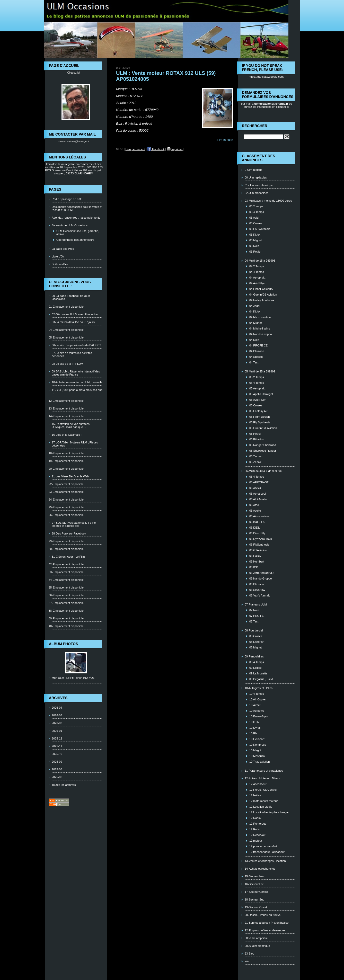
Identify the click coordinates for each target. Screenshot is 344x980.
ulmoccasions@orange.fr (74, 141)
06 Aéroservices (259, 516)
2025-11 (57, 746)
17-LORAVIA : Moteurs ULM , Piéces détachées (75, 444)
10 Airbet (255, 705)
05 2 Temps (257, 377)
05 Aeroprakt (257, 388)
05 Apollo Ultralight (261, 394)
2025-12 (57, 738)
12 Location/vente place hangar (269, 812)
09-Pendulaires (254, 656)
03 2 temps (256, 206)
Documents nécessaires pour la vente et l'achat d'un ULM (77, 208)
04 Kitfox (255, 311)
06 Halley (255, 556)
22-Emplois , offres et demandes (265, 930)
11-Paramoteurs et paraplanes (264, 771)
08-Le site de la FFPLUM (67, 364)
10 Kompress (258, 745)
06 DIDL (254, 528)
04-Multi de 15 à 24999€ (260, 261)
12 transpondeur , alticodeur (267, 852)
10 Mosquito (257, 756)
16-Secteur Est (254, 884)
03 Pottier (255, 252)
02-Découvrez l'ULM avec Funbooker (75, 314)
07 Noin (254, 610)
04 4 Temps (257, 272)
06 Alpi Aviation (259, 499)
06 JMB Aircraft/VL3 (262, 573)
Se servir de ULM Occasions (70, 225)
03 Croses (256, 223)
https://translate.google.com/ (267, 77)
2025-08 (57, 769)
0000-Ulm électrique (257, 946)
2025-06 (57, 777)
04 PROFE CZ (258, 345)
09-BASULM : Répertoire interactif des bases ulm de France (76, 373)
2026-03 (57, 715)
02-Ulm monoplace (257, 193)
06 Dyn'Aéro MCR (261, 539)
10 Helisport (257, 739)
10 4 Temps (257, 694)
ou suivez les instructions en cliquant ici (268, 105)
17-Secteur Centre (256, 892)
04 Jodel (255, 306)
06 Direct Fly (257, 533)
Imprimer (175, 149)
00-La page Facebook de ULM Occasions (71, 297)
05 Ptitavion (257, 439)
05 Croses (256, 405)
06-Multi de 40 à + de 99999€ (263, 471)
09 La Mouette (258, 673)
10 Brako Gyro (258, 716)
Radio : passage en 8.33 (67, 199)
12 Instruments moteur (263, 801)
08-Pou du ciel (254, 630)
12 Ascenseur (258, 784)
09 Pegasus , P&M (261, 679)
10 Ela (253, 733)
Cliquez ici (74, 73)
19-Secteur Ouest (256, 907)
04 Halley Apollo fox (262, 300)
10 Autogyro (257, 711)
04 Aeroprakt (257, 278)
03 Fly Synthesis (260, 229)
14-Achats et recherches (260, 869)
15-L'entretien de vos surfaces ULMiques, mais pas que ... (71, 425)
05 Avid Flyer (257, 400)
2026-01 (57, 731)
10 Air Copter (258, 699)
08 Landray (256, 642)
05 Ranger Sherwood (263, 445)
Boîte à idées (60, 264)
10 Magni (255, 750)
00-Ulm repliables (256, 177)
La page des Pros (63, 249)
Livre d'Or (58, 256)
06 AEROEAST (259, 482)
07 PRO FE (257, 616)
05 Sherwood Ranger (263, 451)
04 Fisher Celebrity (261, 289)
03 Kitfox (255, 235)
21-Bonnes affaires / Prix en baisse (267, 923)
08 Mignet (255, 647)
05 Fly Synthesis (260, 422)
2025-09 (57, 762)
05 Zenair (255, 462)
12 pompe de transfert (263, 846)
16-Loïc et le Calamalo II (67, 435)
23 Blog (249, 954)
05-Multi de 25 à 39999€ (260, 371)
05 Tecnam (256, 456)
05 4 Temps (257, 383)
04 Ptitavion (257, 351)
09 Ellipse (255, 668)
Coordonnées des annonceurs (75, 240)
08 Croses (256, 636)
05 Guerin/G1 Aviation (263, 428)
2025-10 (57, 754)
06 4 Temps (257, 477)
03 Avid (254, 218)
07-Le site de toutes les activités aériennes (72, 354)
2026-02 (57, 723)
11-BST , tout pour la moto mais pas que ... (77, 391)
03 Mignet (255, 240)
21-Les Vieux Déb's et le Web (70, 476)
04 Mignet (255, 323)
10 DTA (254, 722)
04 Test (254, 362)
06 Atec (254, 505)
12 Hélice (255, 795)
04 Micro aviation (260, 317)
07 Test (254, 621)
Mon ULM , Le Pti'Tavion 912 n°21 (73, 678)
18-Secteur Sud (254, 899)
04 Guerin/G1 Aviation (263, 295)
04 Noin (254, 340)
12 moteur (256, 841)
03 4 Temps (257, 212)
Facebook (156, 149)
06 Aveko (255, 511)
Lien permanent (135, 149)
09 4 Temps (257, 662)
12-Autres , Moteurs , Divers (262, 778)
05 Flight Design (260, 417)
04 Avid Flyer (257, 283)
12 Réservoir (257, 835)
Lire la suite (225, 140)
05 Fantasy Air (258, 411)
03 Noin (254, 246)
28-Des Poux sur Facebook (69, 533)
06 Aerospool (258, 494)
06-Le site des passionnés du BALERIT (76, 345)
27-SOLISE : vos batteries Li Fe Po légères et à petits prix (74, 524)
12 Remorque (258, 824)
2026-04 (57, 708)
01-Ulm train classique (259, 185)
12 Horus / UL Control (263, 790)
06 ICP (254, 567)
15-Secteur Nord (255, 876)
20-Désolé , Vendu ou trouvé (263, 915)
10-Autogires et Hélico (259, 688)
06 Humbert (257, 562)
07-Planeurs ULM (256, 604)
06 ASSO (255, 488)
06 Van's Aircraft (259, 595)
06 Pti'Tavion (257, 584)
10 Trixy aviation (259, 762)
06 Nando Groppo (261, 578)
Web (248, 961)
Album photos (63, 644)
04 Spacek (256, 357)
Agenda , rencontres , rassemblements (76, 218)
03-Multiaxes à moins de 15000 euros (268, 201)
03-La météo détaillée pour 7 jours (73, 322)
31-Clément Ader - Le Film (68, 557)
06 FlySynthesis (259, 545)
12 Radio (255, 818)
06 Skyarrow (257, 590)
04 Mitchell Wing (260, 328)
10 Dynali (255, 728)
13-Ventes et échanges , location (265, 861)
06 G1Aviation (258, 550)
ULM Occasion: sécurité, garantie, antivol (78, 233)
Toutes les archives (64, 785)
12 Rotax (255, 829)
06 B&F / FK (257, 522)
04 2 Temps (257, 266)
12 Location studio (261, 807)
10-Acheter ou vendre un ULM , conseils (77, 382)
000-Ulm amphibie (256, 938)
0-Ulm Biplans (253, 170)
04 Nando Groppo (261, 334)
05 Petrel (255, 434)
